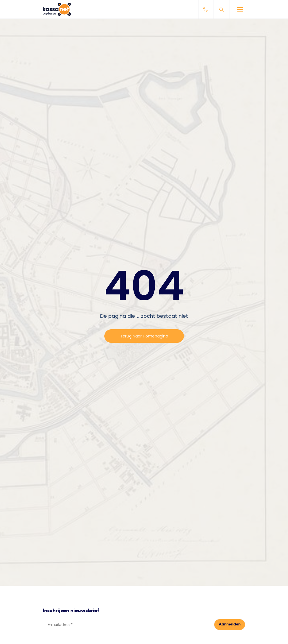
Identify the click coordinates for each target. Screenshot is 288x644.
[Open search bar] (222, 9)
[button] (240, 9)
